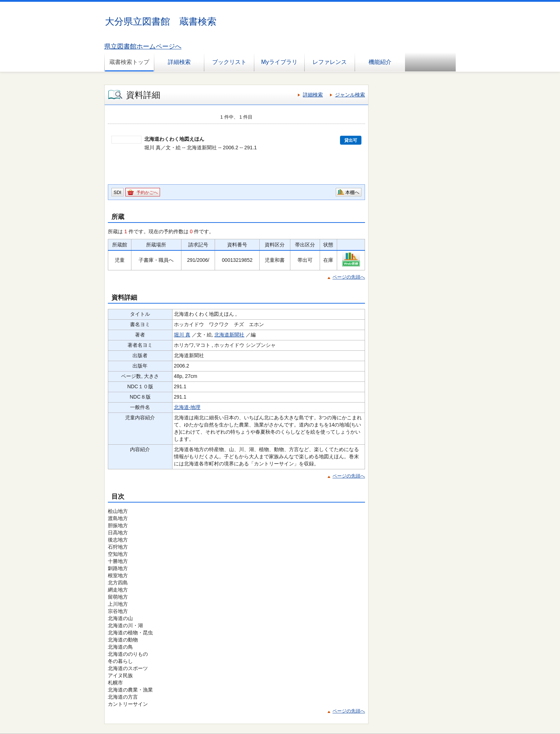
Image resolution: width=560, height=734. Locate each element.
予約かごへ (147, 193)
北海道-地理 (187, 407)
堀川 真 (182, 335)
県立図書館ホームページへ (143, 46)
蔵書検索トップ (129, 62)
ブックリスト (229, 62)
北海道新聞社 (229, 335)
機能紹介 (380, 62)
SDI (117, 192)
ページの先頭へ (349, 277)
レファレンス (330, 62)
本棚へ (352, 192)
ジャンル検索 (350, 95)
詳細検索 (179, 62)
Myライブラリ (279, 62)
